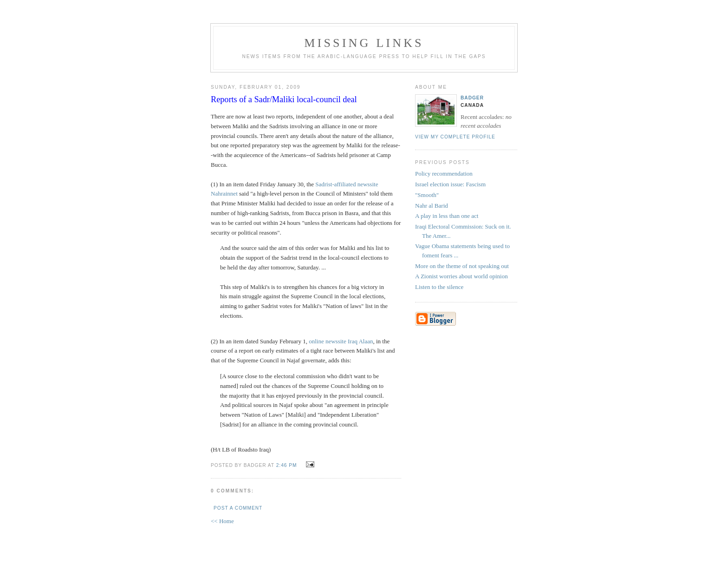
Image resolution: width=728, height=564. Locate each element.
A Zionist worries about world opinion (461, 276)
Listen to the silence (439, 287)
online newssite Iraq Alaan (341, 341)
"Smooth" (427, 195)
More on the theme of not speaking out (462, 266)
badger (472, 98)
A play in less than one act (447, 216)
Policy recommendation (444, 174)
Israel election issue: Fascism (450, 184)
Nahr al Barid (432, 206)
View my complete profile (455, 137)
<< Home (222, 521)
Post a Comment (238, 508)
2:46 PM (287, 465)
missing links (364, 43)
